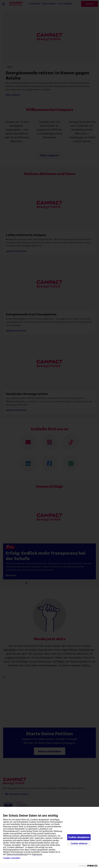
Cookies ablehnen (79, 844)
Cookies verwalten (12, 858)
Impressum (37, 854)
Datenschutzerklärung (17, 854)
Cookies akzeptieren (79, 837)
